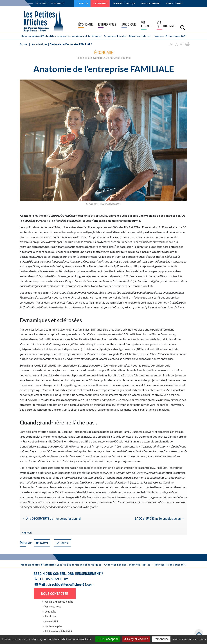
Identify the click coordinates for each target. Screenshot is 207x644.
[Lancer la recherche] (183, 28)
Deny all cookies (136, 639)
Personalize (161, 639)
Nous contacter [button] (55, 594)
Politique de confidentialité (58, 631)
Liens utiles (50, 612)
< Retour (27, 533)
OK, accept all (108, 639)
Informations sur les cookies (189, 639)
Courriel (62, 543)
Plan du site (50, 616)
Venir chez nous (53, 607)
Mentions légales (53, 626)
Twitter (42, 543)
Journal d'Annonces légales (59, 602)
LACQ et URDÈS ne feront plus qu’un (160, 518)
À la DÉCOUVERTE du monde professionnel (51, 518)
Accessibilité (51, 622)
